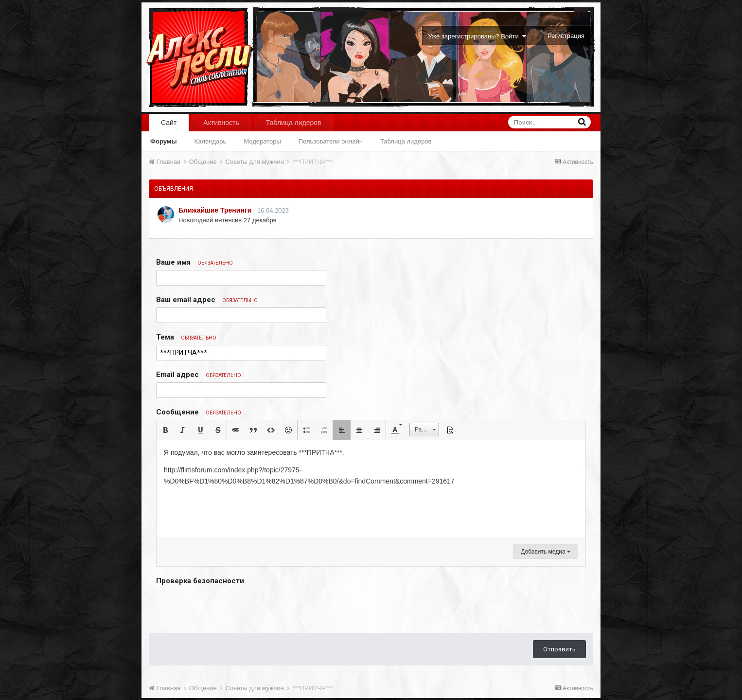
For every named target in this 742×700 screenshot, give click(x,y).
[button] (165, 430)
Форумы (164, 141)
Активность (221, 123)
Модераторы (262, 141)
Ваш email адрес (207, 300)
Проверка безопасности (200, 581)
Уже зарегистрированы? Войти (477, 36)
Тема (186, 337)
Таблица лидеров (406, 141)
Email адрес (199, 375)
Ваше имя (194, 262)
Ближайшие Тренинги (215, 210)
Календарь (211, 141)
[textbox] (371, 488)
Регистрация (566, 36)
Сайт (169, 123)
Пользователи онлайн (331, 141)
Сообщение (199, 412)
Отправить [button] (559, 649)
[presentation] (230, 607)
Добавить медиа (546, 552)
